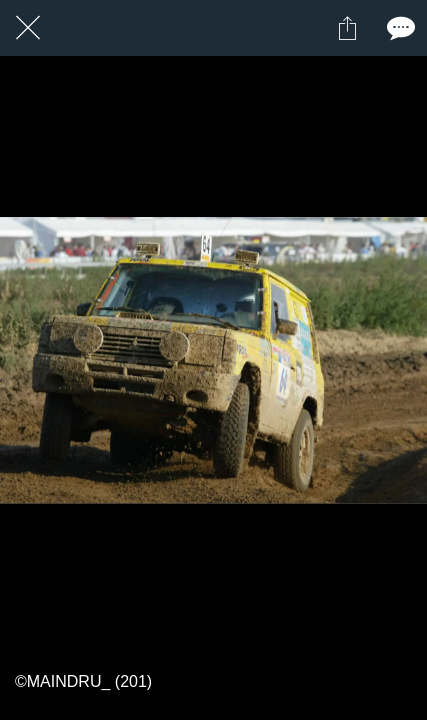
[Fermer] (28, 28)
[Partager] (347, 28)
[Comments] (399, 28)
